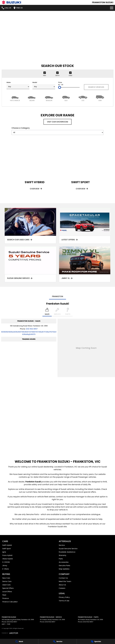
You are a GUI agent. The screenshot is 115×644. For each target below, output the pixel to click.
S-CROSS (6, 562)
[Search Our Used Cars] (30, 226)
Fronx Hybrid (7, 555)
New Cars (6, 578)
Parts (61, 559)
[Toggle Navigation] (112, 8)
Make (18, 85)
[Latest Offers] (85, 226)
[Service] (57, 642)
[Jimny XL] (85, 264)
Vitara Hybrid (7, 559)
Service (62, 545)
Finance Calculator (10, 602)
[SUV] (66, 98)
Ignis (4, 552)
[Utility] (83, 98)
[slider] (60, 87)
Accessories (64, 562)
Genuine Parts (64, 566)
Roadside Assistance (67, 552)
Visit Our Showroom (57, 122)
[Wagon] (49, 98)
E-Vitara (6, 569)
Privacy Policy (64, 597)
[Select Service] (57, 312)
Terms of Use (64, 601)
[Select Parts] (68, 312)
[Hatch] (15, 98)
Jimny (5, 566)
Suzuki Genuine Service (68, 549)
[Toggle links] (10, 633)
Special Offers (8, 588)
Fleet (4, 595)
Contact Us (63, 578)
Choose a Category (58, 131)
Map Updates (64, 569)
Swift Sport (7, 549)
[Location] (47, 312)
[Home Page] (11, 2)
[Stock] (19, 642)
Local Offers (7, 592)
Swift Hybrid (7, 545)
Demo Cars (7, 581)
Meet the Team (65, 581)
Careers (62, 588)
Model (44, 85)
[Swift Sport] (80, 168)
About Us (62, 585)
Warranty (63, 555)
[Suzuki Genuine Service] (30, 264)
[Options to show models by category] (58, 132)
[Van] (100, 98)
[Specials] (96, 642)
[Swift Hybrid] (35, 168)
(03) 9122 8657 (32, 329)
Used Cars (6, 585)
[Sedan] (32, 98)
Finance (6, 598)
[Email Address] (29, 333)
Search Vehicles (96, 87)
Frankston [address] (58, 296)
